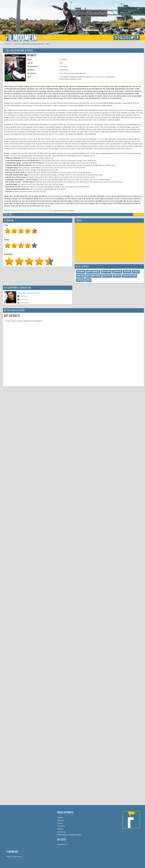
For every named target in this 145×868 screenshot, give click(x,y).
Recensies (17, 44)
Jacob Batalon (117, 272)
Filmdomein (8, 44)
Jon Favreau (127, 272)
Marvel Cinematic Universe (94, 276)
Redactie (61, 820)
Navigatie (47, 38)
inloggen (14, 321)
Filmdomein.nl (63, 844)
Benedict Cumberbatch (93, 272)
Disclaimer (61, 826)
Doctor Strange (106, 272)
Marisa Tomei (80, 276)
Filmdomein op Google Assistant (69, 835)
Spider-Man (117, 276)
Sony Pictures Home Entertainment (28, 210)
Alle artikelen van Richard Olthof (29, 293)
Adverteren (62, 832)
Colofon (60, 817)
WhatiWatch (23, 303)
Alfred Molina (81, 272)
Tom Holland (80, 280)
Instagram (23, 299)
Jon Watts (136, 272)
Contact (60, 823)
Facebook (22, 296)
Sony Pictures (107, 276)
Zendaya (88, 280)
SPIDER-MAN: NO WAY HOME (129, 276)
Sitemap (60, 829)
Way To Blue (48, 210)
